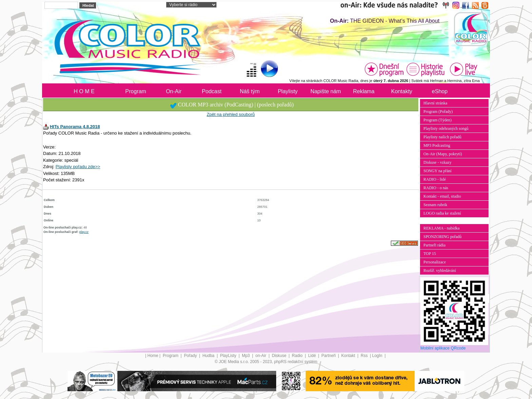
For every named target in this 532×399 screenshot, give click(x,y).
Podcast (212, 91)
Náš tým (250, 91)
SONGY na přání (438, 171)
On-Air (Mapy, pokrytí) (443, 154)
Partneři (329, 356)
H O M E (84, 91)
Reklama (364, 91)
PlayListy (229, 356)
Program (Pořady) (438, 112)
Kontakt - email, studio (442, 196)
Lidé (312, 356)
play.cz (84, 232)
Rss (365, 356)
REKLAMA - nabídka (442, 228)
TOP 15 (430, 254)
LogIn (378, 356)
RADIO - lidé (435, 179)
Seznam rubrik (435, 205)
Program (136, 91)
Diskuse (280, 356)
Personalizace (435, 262)
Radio (298, 356)
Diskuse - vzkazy (438, 162)
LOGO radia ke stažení (442, 213)
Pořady (191, 356)
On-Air (174, 91)
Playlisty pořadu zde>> (78, 167)
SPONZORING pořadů (442, 237)
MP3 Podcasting (437, 145)
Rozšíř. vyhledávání (440, 271)
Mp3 (246, 356)
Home (153, 356)
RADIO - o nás (436, 188)
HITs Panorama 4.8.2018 (75, 127)
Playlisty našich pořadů (442, 137)
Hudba (209, 356)
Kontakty (402, 91)
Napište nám (326, 91)
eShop (440, 91)
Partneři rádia (434, 245)
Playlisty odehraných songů (446, 128)
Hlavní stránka (435, 103)
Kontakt (349, 356)
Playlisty (288, 91)
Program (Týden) (438, 120)
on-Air (261, 356)
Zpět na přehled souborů (231, 114)
